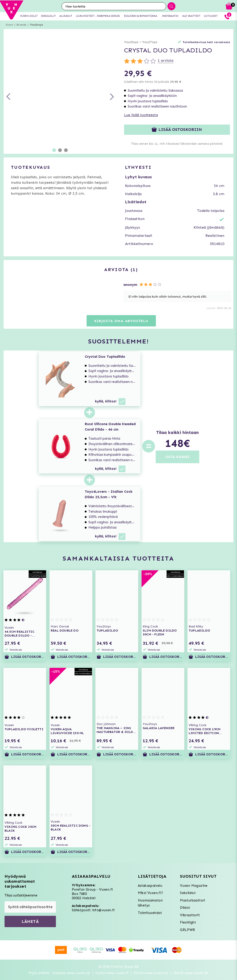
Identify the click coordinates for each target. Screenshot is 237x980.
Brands (21, 25)
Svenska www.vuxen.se (71, 973)
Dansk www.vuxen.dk (191, 973)
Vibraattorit (190, 915)
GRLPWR (187, 930)
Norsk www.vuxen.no (151, 973)
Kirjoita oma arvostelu (121, 321)
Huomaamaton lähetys (150, 903)
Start (9, 25)
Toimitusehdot (150, 913)
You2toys (37, 25)
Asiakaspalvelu (150, 886)
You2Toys (150, 42)
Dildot (185, 908)
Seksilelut (188, 893)
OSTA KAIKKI (177, 457)
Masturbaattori (193, 900)
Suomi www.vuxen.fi (112, 973)
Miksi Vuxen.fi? (151, 893)
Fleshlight (188, 922)
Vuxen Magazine (194, 886)
